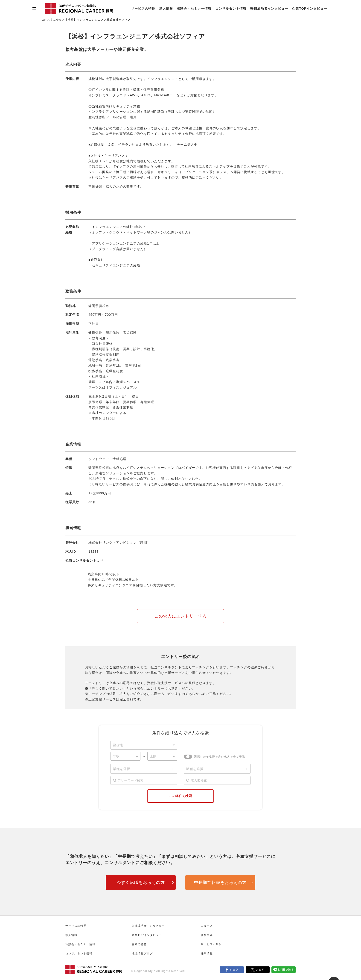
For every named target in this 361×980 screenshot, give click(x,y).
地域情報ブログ (142, 953)
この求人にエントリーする (180, 616)
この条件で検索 (180, 796)
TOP (43, 20)
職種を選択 (195, 769)
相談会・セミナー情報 (194, 9)
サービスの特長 (143, 9)
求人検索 (55, 20)
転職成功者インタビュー (269, 9)
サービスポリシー (213, 944)
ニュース (207, 926)
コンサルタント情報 (231, 9)
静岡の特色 (139, 944)
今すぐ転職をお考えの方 (141, 883)
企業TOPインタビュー (310, 9)
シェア (234, 970)
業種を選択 (122, 769)
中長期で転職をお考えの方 (220, 883)
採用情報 (207, 953)
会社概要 (207, 935)
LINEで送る (286, 970)
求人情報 (166, 9)
